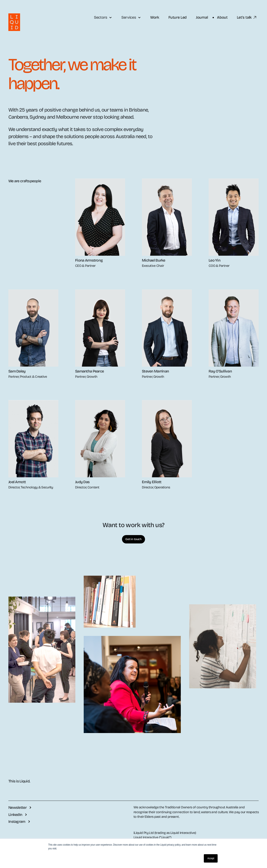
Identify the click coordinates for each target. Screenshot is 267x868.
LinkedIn (15, 815)
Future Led (178, 17)
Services (131, 17)
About (222, 17)
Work (155, 17)
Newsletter (17, 808)
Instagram (17, 822)
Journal (202, 17)
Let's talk (247, 17)
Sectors (103, 17)
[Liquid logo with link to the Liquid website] (14, 22)
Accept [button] (211, 858)
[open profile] (100, 217)
